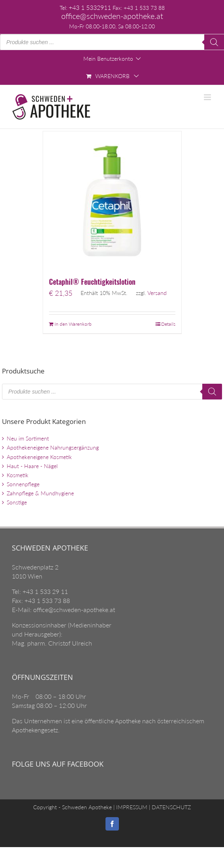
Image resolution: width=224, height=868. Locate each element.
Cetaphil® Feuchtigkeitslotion (92, 282)
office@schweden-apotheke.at (112, 16)
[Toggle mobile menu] (208, 97)
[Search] (214, 42)
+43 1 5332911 (90, 7)
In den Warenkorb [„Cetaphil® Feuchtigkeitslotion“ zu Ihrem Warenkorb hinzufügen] (73, 324)
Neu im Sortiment (28, 438)
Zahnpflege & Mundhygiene (40, 493)
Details (168, 324)
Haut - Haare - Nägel (32, 466)
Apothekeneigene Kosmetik (39, 457)
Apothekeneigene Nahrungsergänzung (53, 447)
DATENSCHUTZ (170, 807)
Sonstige (17, 502)
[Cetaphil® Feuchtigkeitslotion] (112, 200)
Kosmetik (18, 475)
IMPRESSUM (131, 807)
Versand (157, 293)
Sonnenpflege (23, 484)
